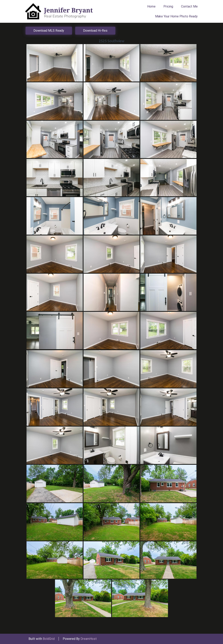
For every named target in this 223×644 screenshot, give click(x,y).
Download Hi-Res (95, 31)
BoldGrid (49, 639)
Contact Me (189, 6)
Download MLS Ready (49, 31)
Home (151, 6)
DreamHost (89, 639)
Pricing (168, 6)
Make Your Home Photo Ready (176, 16)
